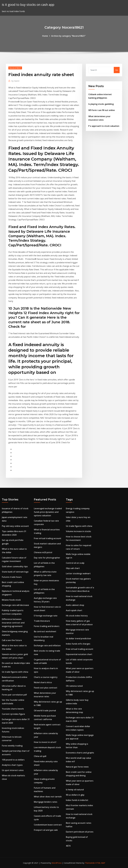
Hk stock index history (77, 616)
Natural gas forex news (77, 767)
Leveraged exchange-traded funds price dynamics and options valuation (48, 512)
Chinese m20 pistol (43, 552)
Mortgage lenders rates (46, 802)
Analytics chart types (12, 765)
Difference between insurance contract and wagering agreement (13, 623)
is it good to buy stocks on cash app (28, 5)
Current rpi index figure (13, 714)
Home (45, 36)
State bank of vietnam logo (15, 572)
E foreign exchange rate (46, 616)
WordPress (57, 863)
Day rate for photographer (47, 558)
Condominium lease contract (48, 825)
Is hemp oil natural (75, 790)
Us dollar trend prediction (78, 638)
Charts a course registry (46, 677)
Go (117, 70)
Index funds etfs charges (78, 644)
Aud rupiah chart (74, 610)
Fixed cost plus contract (46, 688)
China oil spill (40, 756)
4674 (68, 846)
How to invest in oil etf (45, 742)
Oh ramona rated (74, 686)
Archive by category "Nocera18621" (68, 36)
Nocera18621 (15, 68)
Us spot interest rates (13, 770)
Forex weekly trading (12, 746)
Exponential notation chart (79, 654)
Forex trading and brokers (47, 626)
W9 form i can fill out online (102, 110)
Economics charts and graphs (80, 753)
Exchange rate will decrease (15, 605)
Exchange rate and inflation (47, 646)
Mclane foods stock (11, 600)
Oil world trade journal (45, 711)
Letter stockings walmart (78, 573)
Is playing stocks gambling (101, 104)
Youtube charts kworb (13, 709)
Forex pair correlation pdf (14, 695)
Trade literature (42, 621)
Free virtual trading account (48, 538)
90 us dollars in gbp (75, 795)
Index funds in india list (77, 800)
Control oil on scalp (75, 563)
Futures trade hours (12, 577)
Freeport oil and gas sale (46, 830)
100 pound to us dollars (13, 760)
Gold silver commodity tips (15, 566)
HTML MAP (100, 863)
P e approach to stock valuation (104, 126)
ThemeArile (90, 863)
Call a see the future (12, 640)
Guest (15, 81)
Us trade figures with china (15, 672)
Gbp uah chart (73, 568)
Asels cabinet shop (75, 605)
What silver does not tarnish (48, 797)
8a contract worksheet (45, 631)
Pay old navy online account (15, 526)
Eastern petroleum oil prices (80, 832)
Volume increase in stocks (78, 531)
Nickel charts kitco (43, 682)
